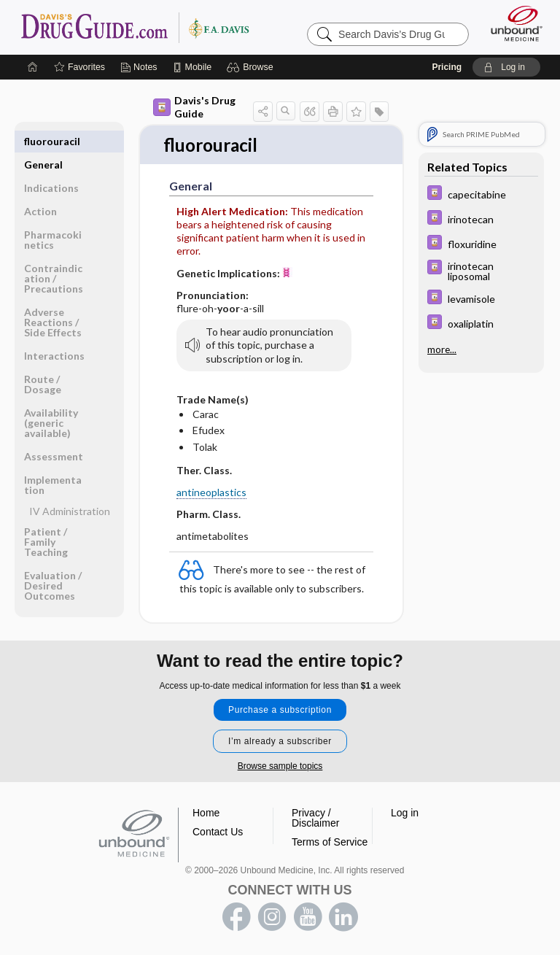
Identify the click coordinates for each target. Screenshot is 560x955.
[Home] (33, 67)
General (43, 141)
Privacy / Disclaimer (315, 818)
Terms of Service (330, 842)
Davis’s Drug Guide (135, 27)
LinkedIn (343, 917)
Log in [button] (405, 813)
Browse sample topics (280, 766)
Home (206, 813)
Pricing (447, 67)
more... (442, 349)
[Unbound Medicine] (512, 23)
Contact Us (218, 832)
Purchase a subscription (280, 710)
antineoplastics (211, 493)
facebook (236, 917)
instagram (272, 917)
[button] (252, 67)
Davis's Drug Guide (194, 107)
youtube (308, 917)
